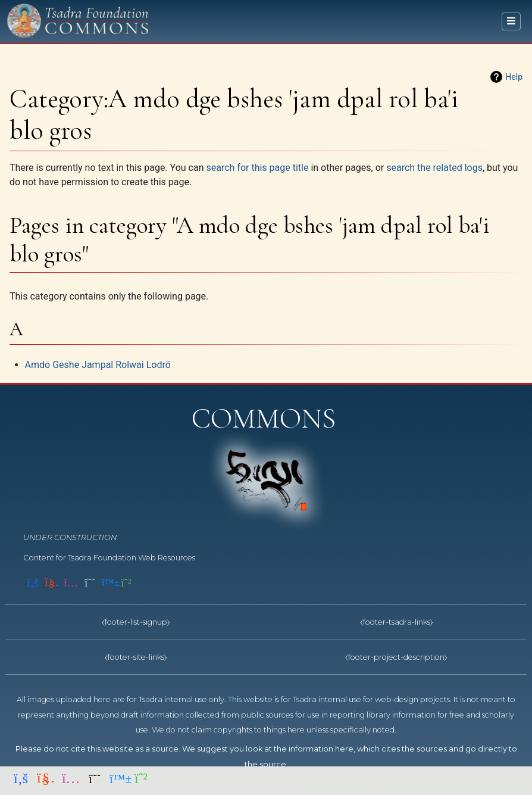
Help (514, 77)
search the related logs (434, 168)
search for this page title (257, 168)
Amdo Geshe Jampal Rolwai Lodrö (98, 365)
